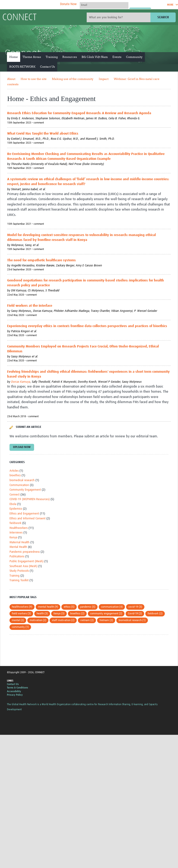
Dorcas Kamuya (21, 382)
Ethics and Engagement (24, 514)
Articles (14, 471)
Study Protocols (19, 571)
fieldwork (15, 523)
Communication (19, 485)
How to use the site (34, 79)
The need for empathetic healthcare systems (41, 260)
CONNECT (19, 18)
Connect (14, 495)
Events (117, 57)
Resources (70, 57)
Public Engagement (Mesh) (26, 561)
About (11, 79)
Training (52, 57)
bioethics (15, 475)
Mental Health (18, 547)
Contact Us (48, 67)
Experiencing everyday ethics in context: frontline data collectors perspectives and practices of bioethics (87, 326)
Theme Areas (32, 57)
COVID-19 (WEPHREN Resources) (30, 499)
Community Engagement (25, 490)
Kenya (13, 538)
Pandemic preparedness (25, 552)
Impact (104, 79)
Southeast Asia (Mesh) (23, 566)
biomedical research (22, 480)
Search (163, 17)
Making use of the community (73, 79)
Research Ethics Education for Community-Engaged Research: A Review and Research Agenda (79, 113)
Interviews (16, 533)
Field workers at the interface (30, 306)
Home (14, 57)
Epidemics (16, 509)
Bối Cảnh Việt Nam (95, 57)
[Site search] (119, 17)
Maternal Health (19, 542)
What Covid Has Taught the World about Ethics (43, 134)
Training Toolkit (19, 580)
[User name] (104, 5)
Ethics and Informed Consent (27, 519)
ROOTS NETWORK (22, 67)
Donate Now (68, 4)
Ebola (13, 504)
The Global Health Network (37, 5)
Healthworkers (19, 528)
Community (134, 57)
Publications (17, 557)
